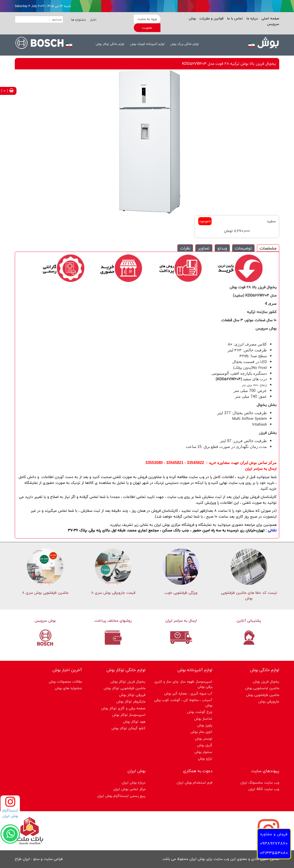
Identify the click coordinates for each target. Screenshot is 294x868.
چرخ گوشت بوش (200, 712)
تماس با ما (234, 18)
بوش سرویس (45, 621)
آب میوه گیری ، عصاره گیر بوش (188, 693)
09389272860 (274, 843)
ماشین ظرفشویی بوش (263, 695)
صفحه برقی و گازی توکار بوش (123, 708)
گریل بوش (205, 745)
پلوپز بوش (205, 725)
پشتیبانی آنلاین (249, 621)
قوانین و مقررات (211, 18)
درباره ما (252, 18)
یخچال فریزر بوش (266, 682)
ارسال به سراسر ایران (181, 621)
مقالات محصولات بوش (65, 682)
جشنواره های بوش (68, 688)
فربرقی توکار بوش (132, 695)
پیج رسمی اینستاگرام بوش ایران (121, 796)
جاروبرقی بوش (269, 701)
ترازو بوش (205, 758)
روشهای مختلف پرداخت (113, 621)
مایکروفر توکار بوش (131, 701)
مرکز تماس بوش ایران (129, 789)
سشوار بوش (203, 752)
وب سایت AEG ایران (264, 789)
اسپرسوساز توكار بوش (129, 715)
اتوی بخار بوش (201, 732)
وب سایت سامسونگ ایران (260, 782)
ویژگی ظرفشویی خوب (181, 593)
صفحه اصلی (270, 18)
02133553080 (274, 853)
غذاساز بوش (203, 719)
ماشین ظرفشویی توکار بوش (125, 688)
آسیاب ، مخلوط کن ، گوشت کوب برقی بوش (183, 703)
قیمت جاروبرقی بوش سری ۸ (113, 593)
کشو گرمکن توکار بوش (128, 728)
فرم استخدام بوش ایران (195, 782)
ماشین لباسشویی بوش (262, 688)
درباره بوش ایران (134, 782)
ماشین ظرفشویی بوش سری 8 (45, 593)
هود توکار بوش (134, 722)
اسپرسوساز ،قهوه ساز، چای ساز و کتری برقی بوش (183, 684)
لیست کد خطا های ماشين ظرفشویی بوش (249, 595)
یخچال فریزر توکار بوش (128, 682)
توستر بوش (204, 739)
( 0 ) (7, 91)
